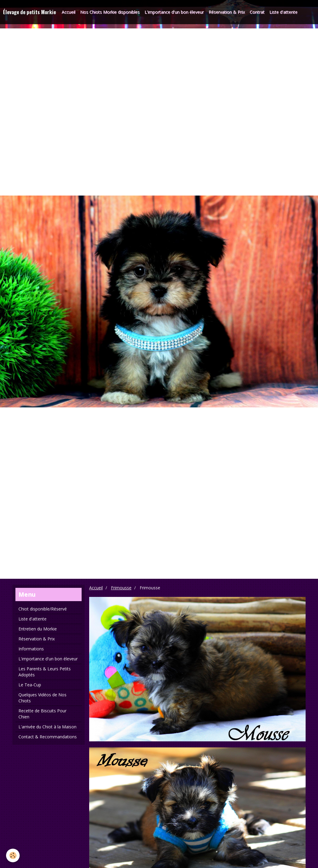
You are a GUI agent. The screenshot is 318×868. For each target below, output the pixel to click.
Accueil (68, 12)
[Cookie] (13, 855)
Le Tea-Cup (30, 685)
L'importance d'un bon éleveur (174, 12)
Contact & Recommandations (48, 737)
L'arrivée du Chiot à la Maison (47, 727)
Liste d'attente (283, 12)
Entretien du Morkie (38, 629)
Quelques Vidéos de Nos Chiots (42, 698)
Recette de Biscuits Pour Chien (42, 714)
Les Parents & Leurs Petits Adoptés (45, 672)
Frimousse (121, 588)
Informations (31, 649)
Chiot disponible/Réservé (43, 609)
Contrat (257, 12)
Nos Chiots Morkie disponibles (110, 12)
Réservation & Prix (227, 12)
